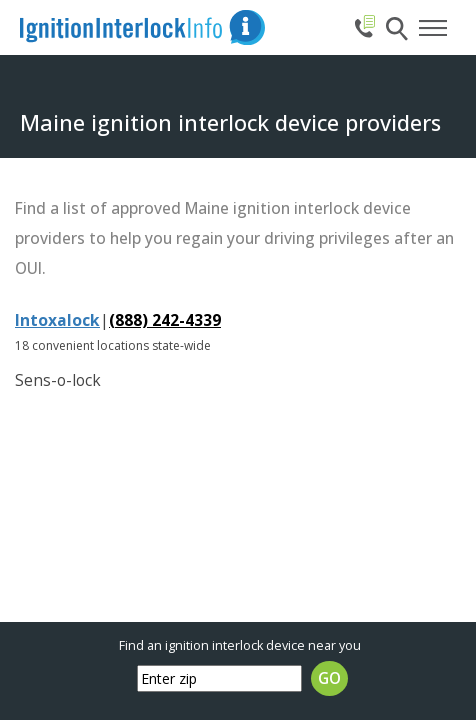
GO (329, 678)
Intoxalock (57, 320)
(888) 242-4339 (165, 320)
